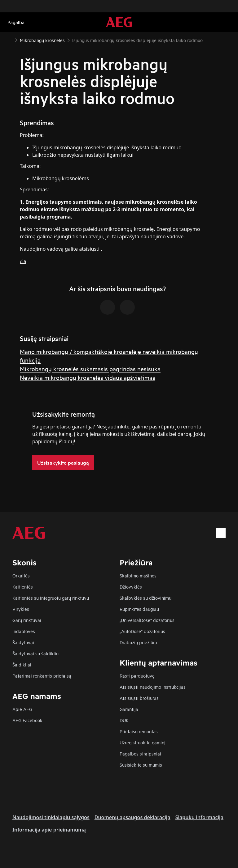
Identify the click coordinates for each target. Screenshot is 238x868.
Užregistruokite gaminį (143, 742)
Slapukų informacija (199, 817)
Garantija (129, 709)
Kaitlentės (23, 587)
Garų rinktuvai (27, 620)
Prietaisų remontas (139, 731)
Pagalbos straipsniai (140, 753)
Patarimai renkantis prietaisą (42, 676)
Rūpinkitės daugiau (139, 609)
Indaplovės (24, 631)
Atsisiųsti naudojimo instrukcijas (153, 687)
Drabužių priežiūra (138, 642)
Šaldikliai (22, 664)
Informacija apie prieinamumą (49, 830)
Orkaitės (21, 575)
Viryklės (21, 609)
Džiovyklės (131, 587)
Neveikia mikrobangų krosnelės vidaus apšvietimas (88, 377)
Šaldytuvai (23, 642)
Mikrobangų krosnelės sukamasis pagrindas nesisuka (90, 369)
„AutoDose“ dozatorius (142, 631)
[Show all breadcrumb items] (10, 40)
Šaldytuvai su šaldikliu (35, 653)
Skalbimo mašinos (138, 575)
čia (23, 261)
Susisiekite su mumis (141, 765)
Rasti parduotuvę (137, 676)
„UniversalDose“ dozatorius (147, 620)
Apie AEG (22, 709)
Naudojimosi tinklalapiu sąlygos (51, 817)
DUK (124, 720)
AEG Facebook (27, 720)
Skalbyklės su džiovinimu (145, 598)
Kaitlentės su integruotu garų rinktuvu (51, 598)
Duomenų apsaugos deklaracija (132, 817)
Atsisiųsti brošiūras (139, 698)
